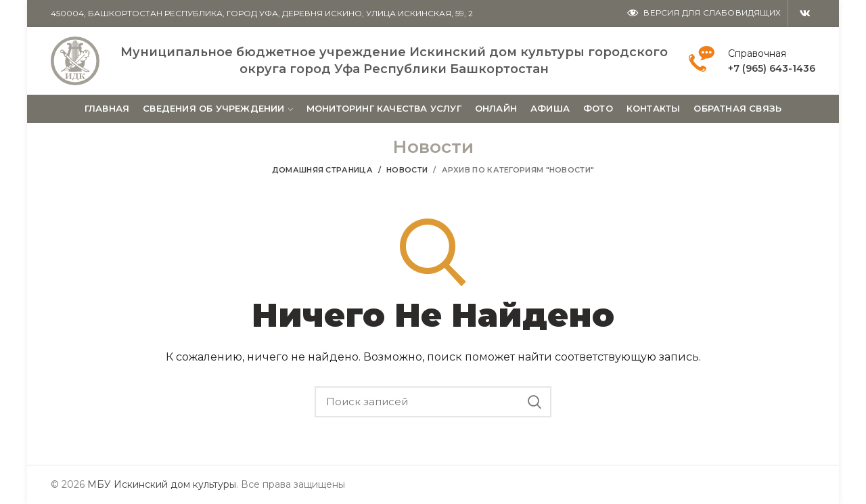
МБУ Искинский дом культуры (162, 484)
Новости (407, 170)
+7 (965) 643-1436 (772, 68)
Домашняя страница (322, 170)
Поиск (534, 402)
